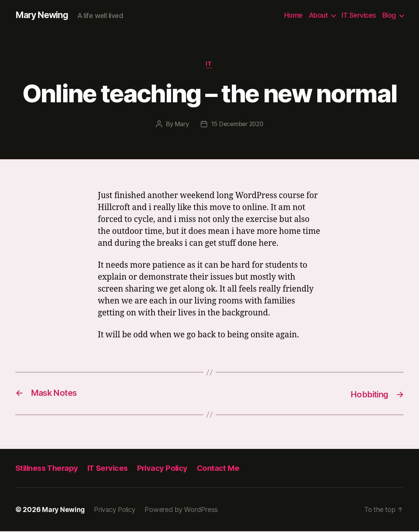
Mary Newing (43, 15)
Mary (180, 125)
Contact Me (225, 469)
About (318, 15)
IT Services (359, 15)
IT (209, 65)
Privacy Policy (168, 469)
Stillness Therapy (48, 469)
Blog (389, 15)
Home (293, 15)
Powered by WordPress (185, 510)
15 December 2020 (237, 125)
